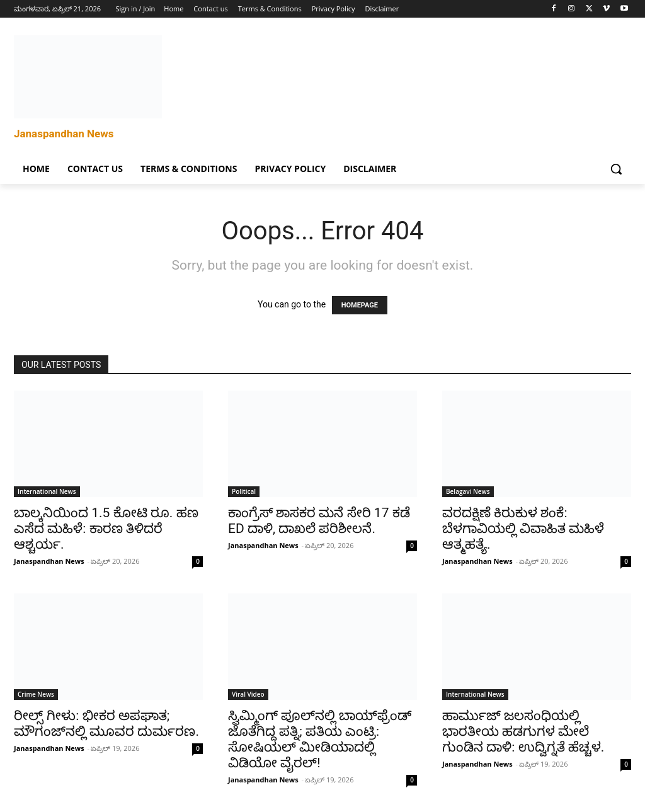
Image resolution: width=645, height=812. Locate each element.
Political (244, 491)
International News (47, 491)
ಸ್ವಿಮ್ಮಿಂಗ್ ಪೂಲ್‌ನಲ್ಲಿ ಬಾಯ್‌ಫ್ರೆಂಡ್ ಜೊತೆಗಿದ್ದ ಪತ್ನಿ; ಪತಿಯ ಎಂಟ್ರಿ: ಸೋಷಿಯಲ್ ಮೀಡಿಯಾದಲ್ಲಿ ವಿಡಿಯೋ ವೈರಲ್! (320, 739)
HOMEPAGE (360, 305)
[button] (616, 169)
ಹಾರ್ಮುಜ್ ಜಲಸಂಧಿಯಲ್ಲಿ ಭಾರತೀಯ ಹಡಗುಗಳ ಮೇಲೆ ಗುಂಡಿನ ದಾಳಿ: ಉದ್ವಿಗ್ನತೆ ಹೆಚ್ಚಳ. (523, 731)
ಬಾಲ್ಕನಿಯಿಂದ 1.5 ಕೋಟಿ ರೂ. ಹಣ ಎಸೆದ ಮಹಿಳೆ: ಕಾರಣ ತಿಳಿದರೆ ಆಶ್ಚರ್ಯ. (106, 529)
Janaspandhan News (49, 561)
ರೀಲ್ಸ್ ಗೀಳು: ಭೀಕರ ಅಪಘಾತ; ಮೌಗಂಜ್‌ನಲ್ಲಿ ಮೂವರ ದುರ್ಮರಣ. (106, 723)
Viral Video (248, 694)
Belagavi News (468, 491)
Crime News (36, 694)
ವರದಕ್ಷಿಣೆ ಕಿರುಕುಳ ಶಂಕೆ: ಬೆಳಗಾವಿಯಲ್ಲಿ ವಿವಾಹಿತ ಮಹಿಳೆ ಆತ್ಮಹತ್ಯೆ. (523, 529)
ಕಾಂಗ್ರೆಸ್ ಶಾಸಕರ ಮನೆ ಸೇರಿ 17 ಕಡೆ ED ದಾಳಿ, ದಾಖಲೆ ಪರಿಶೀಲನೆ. (319, 521)
